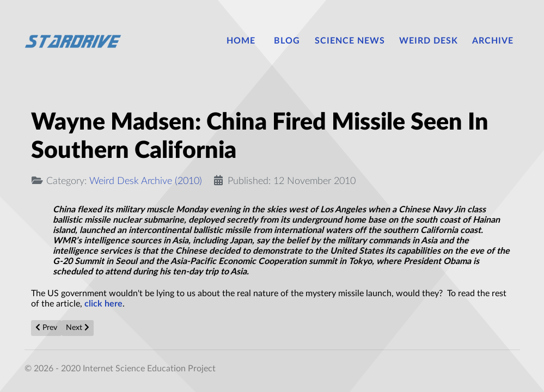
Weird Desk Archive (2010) (146, 181)
